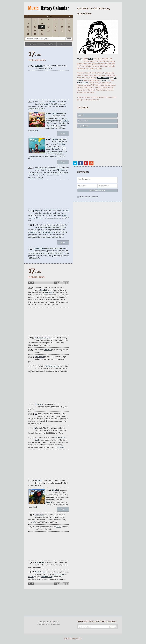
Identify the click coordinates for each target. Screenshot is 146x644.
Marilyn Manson (83, 83)
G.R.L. (58, 527)
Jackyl (64, 215)
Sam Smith (39, 66)
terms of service (52, 624)
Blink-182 (56, 490)
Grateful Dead (40, 248)
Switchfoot (39, 481)
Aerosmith (65, 211)
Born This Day (49, 44)
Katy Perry (56, 113)
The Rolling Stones (52, 366)
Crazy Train (106, 80)
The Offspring (40, 357)
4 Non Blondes (37, 218)
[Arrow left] (28, 16)
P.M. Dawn (48, 350)
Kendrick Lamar (40, 572)
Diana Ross (33, 232)
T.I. (36, 414)
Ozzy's (91, 59)
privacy (41, 624)
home (41, 622)
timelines (64, 44)
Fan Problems (83, 121)
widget (56, 622)
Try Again (61, 170)
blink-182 (44, 290)
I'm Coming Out (48, 232)
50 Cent (49, 104)
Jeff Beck (61, 447)
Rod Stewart (39, 515)
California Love (47, 577)
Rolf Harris (39, 404)
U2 (36, 428)
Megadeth (39, 211)
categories (33, 44)
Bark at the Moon (103, 78)
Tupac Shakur (59, 574)
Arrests (81, 115)
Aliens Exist (50, 292)
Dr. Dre (31, 577)
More (63, 134)
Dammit (49, 502)
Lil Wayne (53, 102)
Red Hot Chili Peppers (43, 338)
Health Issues (83, 126)
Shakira (55, 139)
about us (48, 622)
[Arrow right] (69, 16)
